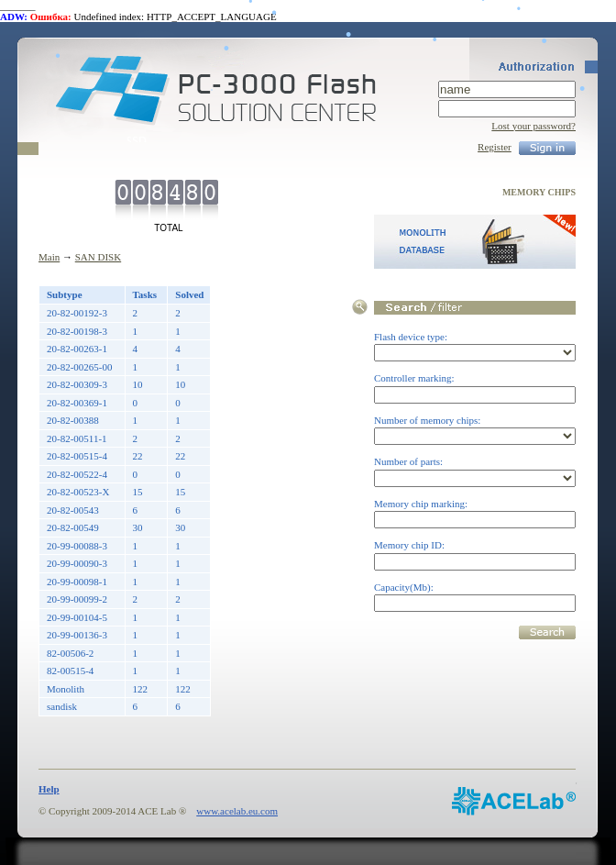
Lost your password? (533, 126)
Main (49, 257)
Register (495, 147)
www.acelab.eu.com (237, 811)
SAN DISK (98, 257)
